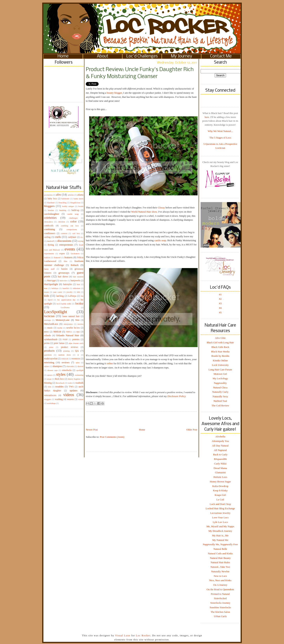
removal (64, 359)
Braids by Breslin (220, 356)
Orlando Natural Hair (68, 335)
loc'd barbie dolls (64, 304)
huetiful (66, 288)
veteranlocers (50, 395)
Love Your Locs (220, 517)
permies (76, 339)
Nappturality (220, 383)
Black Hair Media (220, 352)
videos (69, 395)
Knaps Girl (220, 495)
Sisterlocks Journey (220, 603)
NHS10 (57, 332)
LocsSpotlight (56, 312)
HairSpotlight (51, 284)
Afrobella (220, 436)
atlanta (80, 195)
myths (60, 328)
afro (58, 194)
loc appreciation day (66, 300)
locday (79, 303)
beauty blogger (114, 93)
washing (59, 399)
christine (62, 222)
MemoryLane (63, 320)
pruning (66, 351)
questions (48, 355)
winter (81, 399)
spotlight (80, 370)
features (68, 257)
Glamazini (220, 472)
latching (60, 296)
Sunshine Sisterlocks (220, 607)
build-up (75, 210)
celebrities (50, 218)
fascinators (75, 254)
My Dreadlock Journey (220, 531)
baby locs (52, 199)
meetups (47, 320)
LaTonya (72, 296)
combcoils (49, 226)
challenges (73, 218)
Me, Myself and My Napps (220, 526)
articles (71, 195)
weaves (70, 399)
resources (76, 359)
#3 (220, 303)
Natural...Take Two (220, 567)
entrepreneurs (66, 245)
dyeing (51, 245)
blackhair (51, 203)
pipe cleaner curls (76, 343)
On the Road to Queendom (220, 589)
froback (75, 265)
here (207, 117)
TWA (71, 387)
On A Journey (220, 585)
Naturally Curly (220, 392)
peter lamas (59, 343)
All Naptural (220, 450)
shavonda (70, 366)
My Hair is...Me (220, 535)
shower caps (53, 370)
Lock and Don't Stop (220, 504)
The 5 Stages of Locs (220, 138)
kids (47, 296)
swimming (79, 375)
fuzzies (64, 269)
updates (74, 390)
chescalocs (48, 222)
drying (81, 241)
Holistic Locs (220, 477)
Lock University (220, 365)
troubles (60, 386)
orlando (48, 336)
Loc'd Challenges (142, 56)
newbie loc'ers (73, 328)
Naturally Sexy (220, 396)
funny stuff (49, 269)
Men (77, 320)
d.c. (82, 237)
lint (82, 296)
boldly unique (68, 206)
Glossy (161, 208)
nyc (78, 332)
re (78, 355)
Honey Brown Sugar (220, 482)
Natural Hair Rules (220, 562)
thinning (48, 383)
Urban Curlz (220, 616)
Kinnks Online (220, 360)
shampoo (57, 366)
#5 (220, 312)
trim (49, 387)
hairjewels (75, 281)
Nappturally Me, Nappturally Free (220, 544)
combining (50, 229)
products (49, 351)
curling (47, 237)
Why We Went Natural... (220, 131)
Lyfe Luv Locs (220, 522)
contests (64, 233)
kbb (78, 292)
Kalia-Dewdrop (220, 486)
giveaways (64, 273)
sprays (50, 375)
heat (46, 288)
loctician (49, 316)
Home (63, 56)
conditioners (50, 233)
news (46, 332)
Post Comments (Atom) (112, 437)
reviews (65, 362)
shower (80, 366)
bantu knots (78, 199)
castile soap (73, 214)
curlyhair (72, 237)
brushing (63, 210)
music (50, 328)
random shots (64, 355)
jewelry (70, 292)
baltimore (65, 199)
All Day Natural (220, 446)
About (103, 56)
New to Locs (220, 576)
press (51, 347)
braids (81, 206)
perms (47, 343)
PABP (65, 339)
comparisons (72, 229)
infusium (77, 288)
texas (49, 379)
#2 (220, 299)
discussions (64, 241)
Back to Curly (220, 454)
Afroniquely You (220, 441)
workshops (51, 403)
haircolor (63, 281)
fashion (47, 258)
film (66, 261)
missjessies (68, 324)
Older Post (192, 430)
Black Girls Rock (220, 347)
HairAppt (51, 281)
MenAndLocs (51, 324)
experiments (49, 254)
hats (78, 284)
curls (58, 237)
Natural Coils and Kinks (220, 553)
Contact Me (221, 56)
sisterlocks (67, 370)
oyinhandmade (51, 339)
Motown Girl (220, 374)
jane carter (58, 292)
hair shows (63, 277)
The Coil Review (220, 405)
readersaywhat (51, 359)
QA (77, 351)
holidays (55, 288)
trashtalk (79, 383)
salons (47, 366)
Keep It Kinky (220, 490)
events (70, 249)
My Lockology (220, 378)
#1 (220, 294)
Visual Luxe (122, 635)
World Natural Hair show (144, 212)
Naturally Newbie (220, 571)
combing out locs (70, 226)
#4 (220, 308)
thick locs (59, 379)
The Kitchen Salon (220, 612)
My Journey (182, 56)
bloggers (49, 206)
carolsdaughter (52, 214)
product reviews (69, 347)
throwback (60, 383)
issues (46, 292)
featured (57, 258)
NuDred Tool (220, 401)
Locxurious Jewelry (220, 513)
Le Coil (220, 499)
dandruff (50, 241)
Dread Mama (220, 468)
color (73, 221)
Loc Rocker (143, 635)
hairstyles (68, 284)
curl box (76, 233)
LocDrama (65, 307)
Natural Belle (220, 549)
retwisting (49, 362)
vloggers (48, 399)
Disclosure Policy (177, 396)
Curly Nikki (220, 464)
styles (61, 374)
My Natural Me (220, 540)
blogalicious (75, 203)
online (110, 363)
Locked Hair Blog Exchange (220, 508)
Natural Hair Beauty (220, 558)
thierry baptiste (74, 379)
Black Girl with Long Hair (220, 342)
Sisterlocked (220, 598)
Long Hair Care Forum (220, 370)
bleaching (63, 203)
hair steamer (78, 277)
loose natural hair (71, 316)
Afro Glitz (220, 338)
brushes (51, 210)
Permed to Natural (220, 594)
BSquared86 (220, 459)
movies (80, 324)
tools (70, 383)
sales (78, 363)
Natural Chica (220, 387)
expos (62, 254)
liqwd (50, 300)
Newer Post (92, 430)
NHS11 (69, 332)
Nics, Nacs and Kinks (220, 580)
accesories (48, 195)
